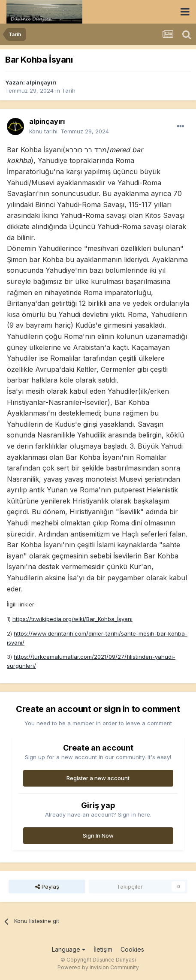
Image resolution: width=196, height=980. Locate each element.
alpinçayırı (41, 82)
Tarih (69, 90)
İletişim (103, 949)
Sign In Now (98, 835)
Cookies (132, 949)
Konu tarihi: (69, 131)
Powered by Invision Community (98, 967)
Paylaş (47, 887)
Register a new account (98, 778)
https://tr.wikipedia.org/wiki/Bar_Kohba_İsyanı (72, 619)
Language (69, 949)
